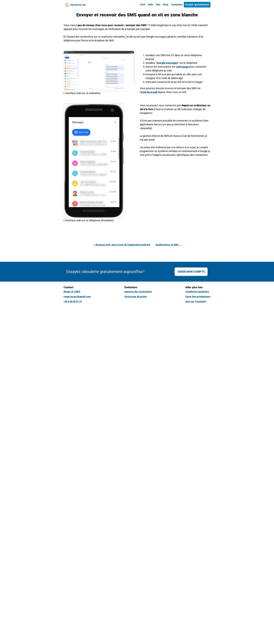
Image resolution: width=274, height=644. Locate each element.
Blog (166, 5)
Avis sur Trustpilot (196, 302)
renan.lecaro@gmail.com (77, 297)
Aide (151, 5)
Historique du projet (136, 297)
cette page (182, 67)
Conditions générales (197, 292)
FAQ (158, 5)
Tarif (143, 5)
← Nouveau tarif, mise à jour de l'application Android (121, 245)
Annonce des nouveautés (138, 292)
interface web (149, 92)
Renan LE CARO (72, 292)
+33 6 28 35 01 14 (73, 302)
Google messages (167, 63)
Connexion (177, 5)
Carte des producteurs (198, 297)
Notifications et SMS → (168, 245)
